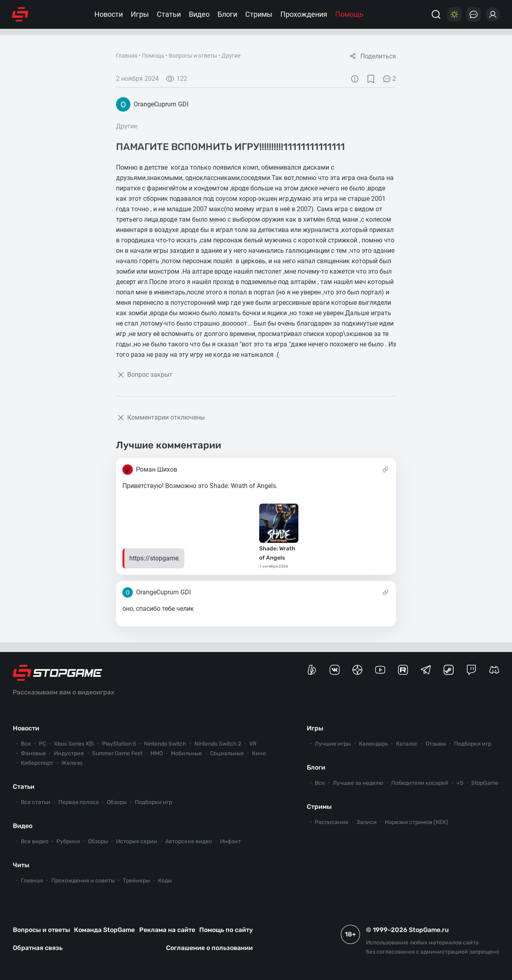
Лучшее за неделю (358, 783)
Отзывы (436, 744)
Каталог (407, 744)
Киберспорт (37, 763)
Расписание (332, 822)
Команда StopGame (104, 930)
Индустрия (69, 753)
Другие (231, 56)
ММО (157, 753)
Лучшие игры (333, 744)
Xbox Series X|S (74, 744)
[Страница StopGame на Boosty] (312, 670)
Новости (109, 14)
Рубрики (68, 841)
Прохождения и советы (83, 881)
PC (42, 744)
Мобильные (186, 753)
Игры (140, 14)
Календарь (373, 744)
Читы (21, 865)
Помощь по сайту (226, 930)
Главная (127, 56)
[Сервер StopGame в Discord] (494, 670)
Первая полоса (79, 802)
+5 (460, 783)
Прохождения (304, 14)
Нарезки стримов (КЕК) (416, 822)
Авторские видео (189, 841)
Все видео (35, 841)
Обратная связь (38, 948)
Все (26, 744)
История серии (137, 841)
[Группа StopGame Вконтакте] (335, 670)
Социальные (227, 753)
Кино (259, 753)
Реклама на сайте (167, 930)
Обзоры (117, 802)
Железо (72, 763)
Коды (165, 881)
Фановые (33, 753)
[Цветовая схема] (454, 14)
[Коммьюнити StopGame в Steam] (449, 670)
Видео (199, 14)
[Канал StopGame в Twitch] (471, 670)
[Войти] (493, 14)
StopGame (485, 783)
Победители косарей (420, 783)
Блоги (227, 14)
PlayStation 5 (119, 744)
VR (253, 744)
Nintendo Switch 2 (218, 744)
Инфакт (230, 841)
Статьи (169, 14)
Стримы (259, 14)
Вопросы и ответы (193, 56)
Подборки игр (153, 802)
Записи (367, 822)
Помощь (349, 14)
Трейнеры (136, 881)
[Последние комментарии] (474, 14)
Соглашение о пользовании (209, 948)
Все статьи (36, 802)
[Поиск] (436, 14)
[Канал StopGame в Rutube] (403, 670)
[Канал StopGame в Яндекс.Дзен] (357, 670)
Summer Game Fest (117, 753)
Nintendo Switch (165, 744)
